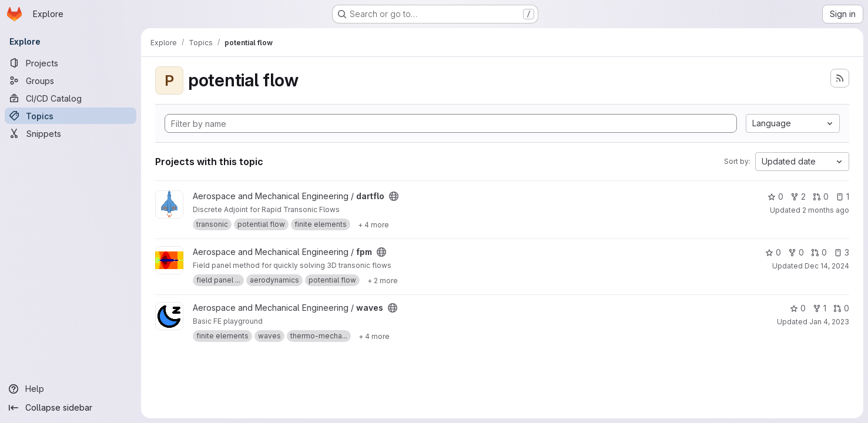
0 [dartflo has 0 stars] (775, 197)
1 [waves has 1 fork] (820, 308)
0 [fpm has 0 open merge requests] (819, 252)
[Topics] (71, 116)
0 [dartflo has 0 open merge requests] (821, 197)
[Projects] (71, 63)
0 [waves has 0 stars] (798, 308)
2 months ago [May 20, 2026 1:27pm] (826, 210)
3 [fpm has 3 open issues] (842, 252)
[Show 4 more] (373, 224)
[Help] (71, 389)
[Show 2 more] (383, 280)
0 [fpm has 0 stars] (773, 252)
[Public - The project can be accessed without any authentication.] (394, 196)
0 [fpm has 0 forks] (796, 252)
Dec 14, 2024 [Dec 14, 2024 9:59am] (827, 266)
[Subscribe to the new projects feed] (840, 78)
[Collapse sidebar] (71, 408)
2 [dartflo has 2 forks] (798, 197)
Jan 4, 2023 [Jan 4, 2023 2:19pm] (829, 322)
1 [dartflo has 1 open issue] (842, 197)
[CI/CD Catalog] (71, 98)
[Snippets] (71, 133)
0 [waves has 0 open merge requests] (841, 308)
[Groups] (71, 80)
